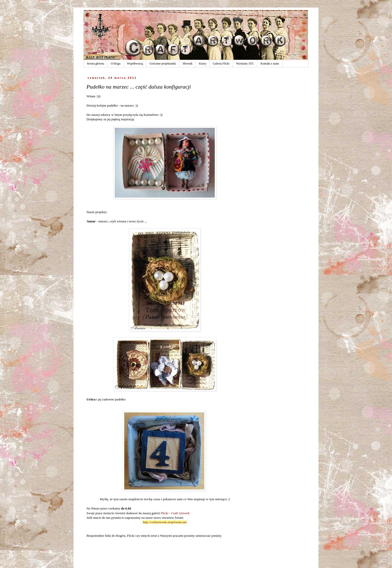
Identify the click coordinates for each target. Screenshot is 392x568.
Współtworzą (135, 64)
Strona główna (95, 64)
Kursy (203, 64)
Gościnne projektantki (163, 64)
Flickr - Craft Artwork (175, 513)
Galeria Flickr (221, 64)
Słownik (187, 64)
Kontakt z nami (270, 64)
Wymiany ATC (245, 64)
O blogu (116, 64)
